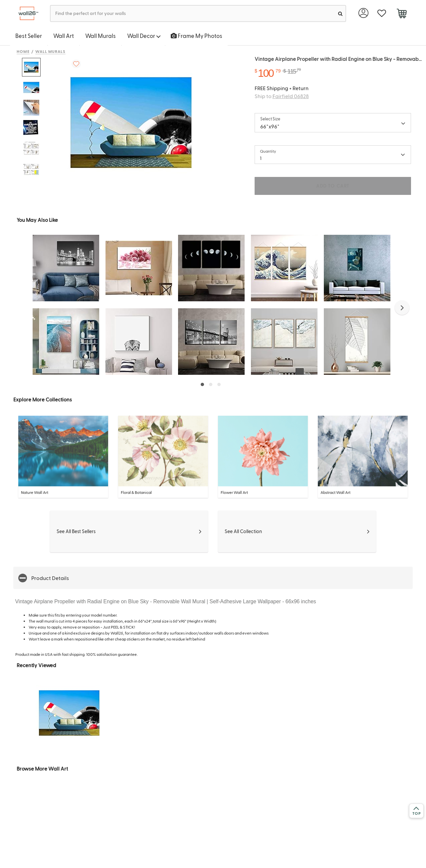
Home (23, 51)
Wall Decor (144, 36)
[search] (340, 13)
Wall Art (64, 36)
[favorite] (382, 13)
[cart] (402, 14)
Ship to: (282, 96)
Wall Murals (101, 36)
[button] (402, 308)
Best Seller (29, 36)
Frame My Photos (197, 36)
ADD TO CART (333, 186)
